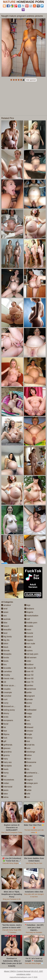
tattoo (28, 755)
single (28, 734)
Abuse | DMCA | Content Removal (17, 971)
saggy (28, 713)
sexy (28, 724)
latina (5, 797)
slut (27, 741)
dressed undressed (11, 706)
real (27, 706)
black (5, 647)
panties (29, 685)
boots (5, 661)
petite (28, 692)
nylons (29, 651)
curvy (5, 703)
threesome (30, 762)
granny (5, 755)
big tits (5, 640)
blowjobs (6, 654)
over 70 (29, 682)
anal (4, 609)
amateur (6, 605)
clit (4, 682)
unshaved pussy (33, 773)
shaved (29, 727)
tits (27, 769)
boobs (5, 658)
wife (27, 794)
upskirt (29, 776)
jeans (5, 790)
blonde (5, 651)
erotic (5, 717)
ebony (5, 713)
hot (4, 776)
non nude (30, 644)
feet (4, 731)
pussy (28, 703)
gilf (4, 741)
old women (30, 658)
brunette (6, 668)
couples (6, 689)
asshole (6, 619)
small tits (30, 745)
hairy (5, 759)
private (29, 699)
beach (5, 626)
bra (4, 664)
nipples (29, 640)
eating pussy (8, 710)
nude (28, 647)
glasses (6, 748)
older (28, 661)
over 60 (29, 678)
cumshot (6, 696)
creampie (7, 692)
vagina (29, 780)
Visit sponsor (31, 80)
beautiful (6, 630)
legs (27, 605)
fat (4, 727)
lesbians (29, 609)
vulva (28, 787)
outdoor (29, 664)
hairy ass (6, 762)
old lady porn (31, 654)
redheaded (30, 710)
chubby (6, 675)
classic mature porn (11, 678)
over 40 (29, 671)
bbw (4, 623)
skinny (28, 738)
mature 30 (30, 668)
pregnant (30, 696)
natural (29, 637)
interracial (7, 787)
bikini (5, 644)
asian (5, 612)
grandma (6, 752)
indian (5, 783)
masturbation (31, 616)
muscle (29, 633)
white (28, 790)
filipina (5, 734)
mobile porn (31, 623)
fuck (4, 738)
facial (5, 724)
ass (4, 616)
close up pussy (9, 685)
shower (29, 731)
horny (5, 773)
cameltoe (6, 671)
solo (27, 748)
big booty (6, 637)
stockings (30, 752)
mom (28, 630)
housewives (8, 780)
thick (28, 759)
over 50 (29, 675)
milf (27, 619)
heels (5, 769)
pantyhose (30, 689)
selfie (28, 717)
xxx (27, 797)
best (4, 633)
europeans (7, 720)
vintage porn (31, 783)
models (29, 626)
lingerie (29, 612)
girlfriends (7, 745)
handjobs (6, 766)
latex (5, 794)
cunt (4, 699)
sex (27, 720)
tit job (28, 766)
